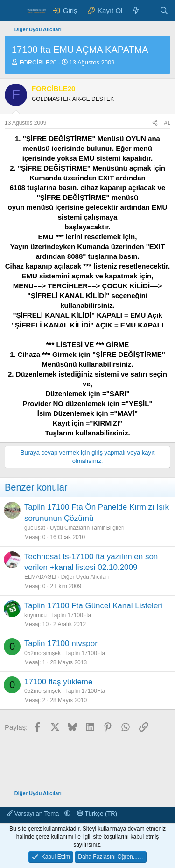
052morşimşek (42, 653)
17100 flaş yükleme (58, 682)
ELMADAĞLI (40, 577)
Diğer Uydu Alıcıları (85, 577)
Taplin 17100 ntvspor (61, 644)
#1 (167, 123)
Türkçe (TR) (97, 814)
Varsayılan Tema (34, 814)
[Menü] (13, 11)
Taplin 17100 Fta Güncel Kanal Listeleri (93, 606)
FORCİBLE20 (38, 62)
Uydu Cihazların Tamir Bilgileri (87, 528)
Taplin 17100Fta (71, 615)
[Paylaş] (155, 123)
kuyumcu (35, 615)
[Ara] (164, 11)
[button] (67, 814)
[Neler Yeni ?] (136, 11)
